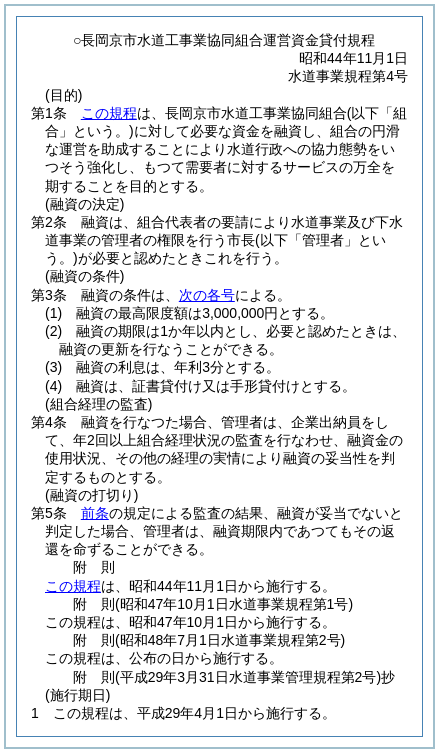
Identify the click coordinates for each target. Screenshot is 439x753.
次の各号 (207, 295)
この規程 (109, 113)
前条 (95, 513)
